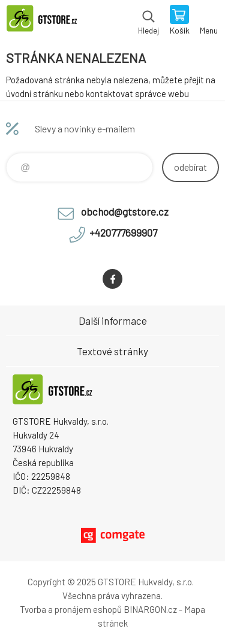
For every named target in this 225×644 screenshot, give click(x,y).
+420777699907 (123, 232)
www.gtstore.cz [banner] (47, 21)
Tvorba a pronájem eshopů (71, 609)
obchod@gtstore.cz (125, 211)
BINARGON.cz (150, 609)
